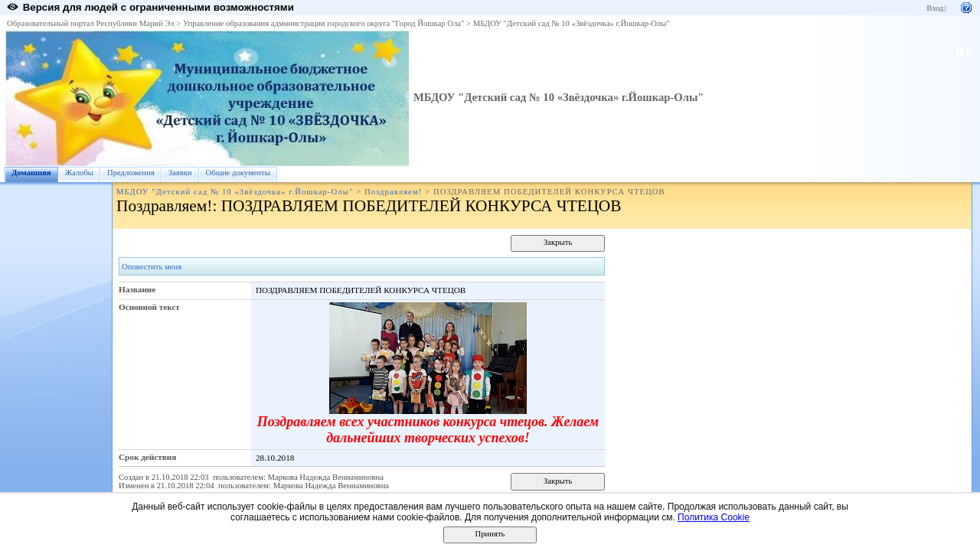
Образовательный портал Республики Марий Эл (91, 23)
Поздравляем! (393, 192)
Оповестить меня (152, 267)
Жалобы (79, 173)
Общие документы (238, 173)
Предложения (131, 173)
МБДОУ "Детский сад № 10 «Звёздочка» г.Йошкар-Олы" (572, 23)
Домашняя (31, 173)
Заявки (180, 173)
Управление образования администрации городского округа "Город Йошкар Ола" (324, 23)
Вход (935, 8)
